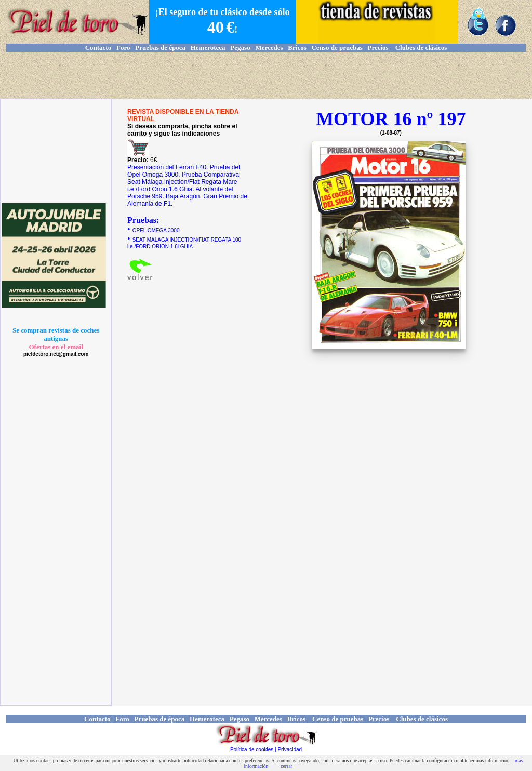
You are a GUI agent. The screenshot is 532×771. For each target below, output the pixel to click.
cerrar (286, 766)
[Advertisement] (266, 75)
